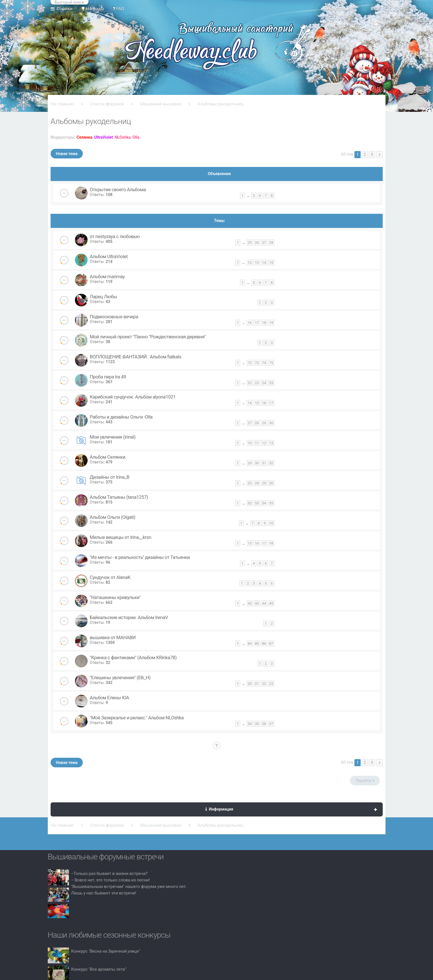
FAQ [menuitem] (119, 9)
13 (257, 263)
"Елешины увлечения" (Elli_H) (120, 678)
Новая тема (67, 154)
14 (264, 263)
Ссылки (65, 9)
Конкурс (106, 951)
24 (264, 383)
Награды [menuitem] (93, 9)
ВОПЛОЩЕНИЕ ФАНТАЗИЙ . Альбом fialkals (136, 357)
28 (271, 242)
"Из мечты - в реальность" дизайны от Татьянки (140, 557)
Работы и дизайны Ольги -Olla (121, 417)
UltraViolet (103, 137)
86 (264, 643)
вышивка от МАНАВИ (113, 637)
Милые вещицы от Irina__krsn (121, 537)
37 (271, 724)
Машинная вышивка (161, 104)
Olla (136, 137)
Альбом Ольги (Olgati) (113, 517)
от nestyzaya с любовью (115, 236)
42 (250, 603)
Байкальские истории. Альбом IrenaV (129, 617)
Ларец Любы (103, 297)
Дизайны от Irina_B (110, 477)
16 (250, 323)
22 (250, 383)
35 (257, 724)
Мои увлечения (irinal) (113, 437)
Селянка (85, 137)
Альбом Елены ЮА (110, 698)
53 (257, 503)
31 (264, 463)
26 (257, 242)
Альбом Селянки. (108, 457)
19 (271, 323)
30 (271, 423)
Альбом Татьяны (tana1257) (119, 497)
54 (264, 503)
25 (250, 242)
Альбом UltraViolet (109, 256)
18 (264, 323)
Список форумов (107, 104)
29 (264, 423)
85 (257, 643)
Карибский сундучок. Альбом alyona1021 (133, 397)
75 (271, 363)
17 (257, 323)
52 (250, 503)
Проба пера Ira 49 (108, 377)
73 (257, 363)
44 (264, 603)
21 (257, 684)
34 (250, 724)
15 (271, 263)
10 (250, 443)
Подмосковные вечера (114, 317)
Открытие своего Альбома (118, 190)
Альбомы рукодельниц (220, 104)
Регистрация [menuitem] (339, 9)
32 (271, 463)
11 (257, 443)
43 (257, 603)
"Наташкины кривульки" (115, 597)
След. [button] (379, 155)
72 (250, 363)
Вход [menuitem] (375, 9)
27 (264, 242)
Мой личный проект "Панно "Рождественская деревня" (148, 337)
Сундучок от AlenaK (110, 577)
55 (271, 503)
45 (271, 603)
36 (264, 724)
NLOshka (123, 137)
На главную (62, 104)
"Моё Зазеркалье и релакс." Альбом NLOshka (137, 718)
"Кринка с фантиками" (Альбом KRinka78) (133, 657)
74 (264, 363)
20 (250, 684)
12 (250, 263)
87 (271, 643)
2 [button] (365, 154)
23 (257, 383)
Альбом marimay (107, 276)
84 (250, 643)
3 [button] (372, 154)
